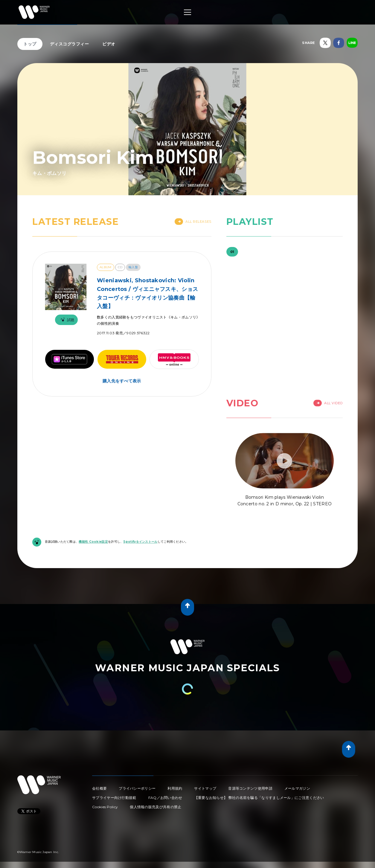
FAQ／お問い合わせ (165, 798)
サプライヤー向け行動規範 (114, 798)
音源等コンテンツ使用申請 (250, 788)
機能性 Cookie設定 (93, 542)
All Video (328, 403)
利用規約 (175, 788)
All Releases (193, 222)
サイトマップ (205, 788)
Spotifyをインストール (140, 542)
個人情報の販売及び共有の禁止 (156, 807)
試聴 (66, 320)
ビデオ (109, 44)
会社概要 (99, 788)
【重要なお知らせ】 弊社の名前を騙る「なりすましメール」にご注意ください (259, 798)
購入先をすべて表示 (122, 381)
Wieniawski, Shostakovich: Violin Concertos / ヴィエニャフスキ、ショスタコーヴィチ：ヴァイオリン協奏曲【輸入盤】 (147, 293)
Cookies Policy (105, 807)
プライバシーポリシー (137, 788)
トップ (30, 44)
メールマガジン (297, 788)
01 (232, 252)
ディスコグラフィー (70, 44)
